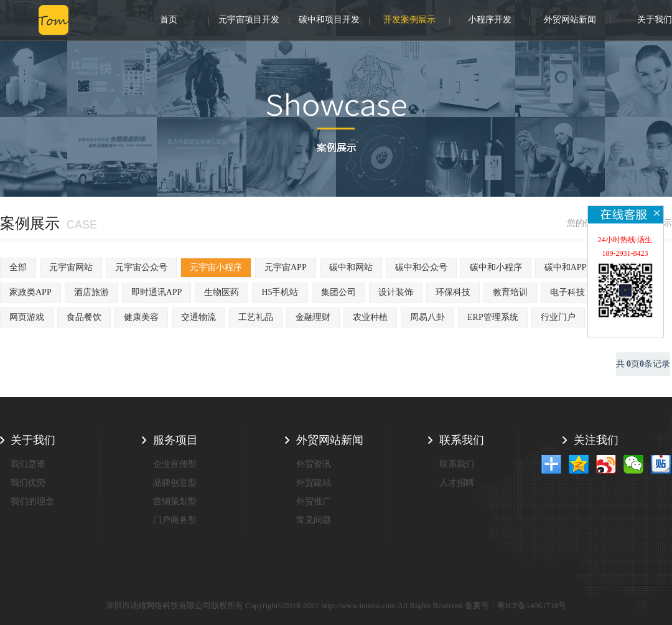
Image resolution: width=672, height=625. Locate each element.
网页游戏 (27, 317)
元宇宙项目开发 (249, 21)
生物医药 (222, 292)
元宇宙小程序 (216, 267)
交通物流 (198, 317)
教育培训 (510, 292)
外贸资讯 (314, 464)
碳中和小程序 (496, 267)
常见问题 (314, 520)
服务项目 (175, 440)
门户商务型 (175, 520)
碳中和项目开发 (329, 21)
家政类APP (30, 292)
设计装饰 (396, 292)
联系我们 (462, 440)
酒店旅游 (91, 292)
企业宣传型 (175, 464)
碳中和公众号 (421, 267)
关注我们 (596, 440)
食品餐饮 (84, 317)
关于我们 (655, 21)
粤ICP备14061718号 (532, 605)
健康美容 (141, 317)
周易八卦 (427, 317)
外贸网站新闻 (570, 21)
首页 (169, 21)
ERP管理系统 (493, 317)
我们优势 (28, 483)
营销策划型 (175, 501)
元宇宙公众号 (141, 267)
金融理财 (313, 317)
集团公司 (338, 292)
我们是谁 (28, 464)
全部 (18, 267)
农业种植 (370, 317)
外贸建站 (314, 483)
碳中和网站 (351, 267)
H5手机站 (280, 292)
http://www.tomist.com (358, 605)
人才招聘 (457, 483)
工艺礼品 (256, 317)
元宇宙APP (286, 267)
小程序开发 (490, 21)
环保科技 (453, 292)
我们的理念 (32, 501)
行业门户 (558, 317)
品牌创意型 (175, 483)
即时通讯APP (157, 292)
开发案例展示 (409, 21)
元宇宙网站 (71, 267)
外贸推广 (314, 501)
